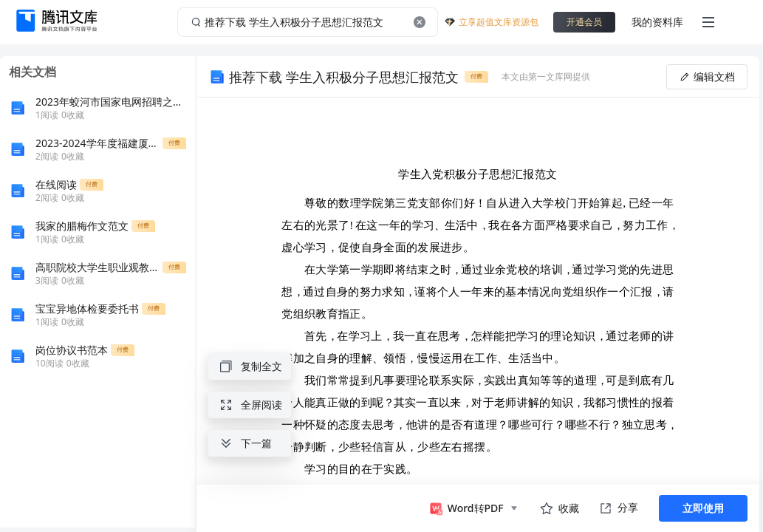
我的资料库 (657, 22)
